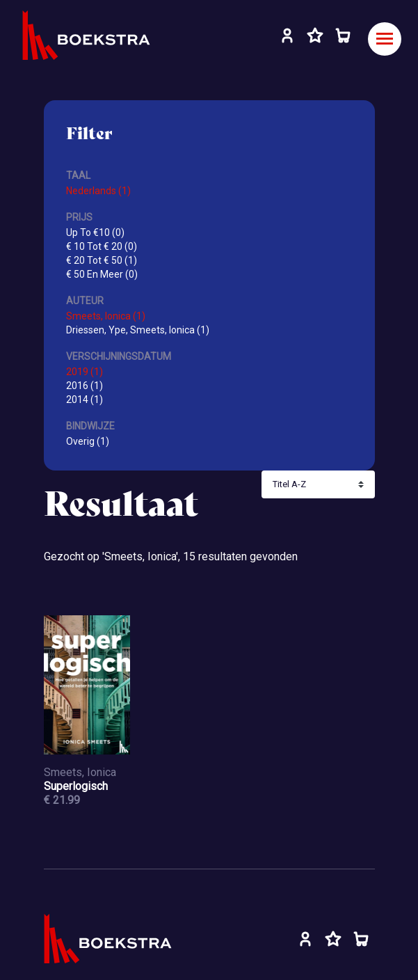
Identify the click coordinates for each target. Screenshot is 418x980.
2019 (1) (85, 372)
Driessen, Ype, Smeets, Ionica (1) (138, 330)
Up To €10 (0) (95, 232)
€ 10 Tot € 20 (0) (102, 246)
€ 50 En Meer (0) (102, 274)
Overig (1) (88, 441)
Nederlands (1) (98, 191)
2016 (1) (85, 386)
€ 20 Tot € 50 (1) (102, 260)
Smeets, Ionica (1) (106, 316)
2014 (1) (85, 400)
